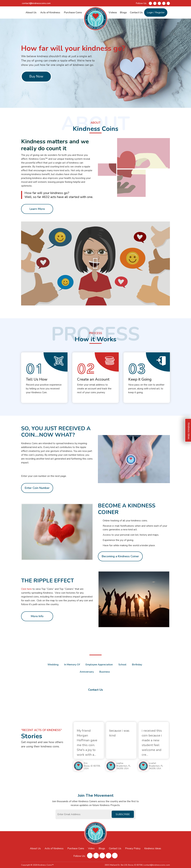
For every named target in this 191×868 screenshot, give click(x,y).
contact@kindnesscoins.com (36, 3)
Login (150, 12)
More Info (37, 616)
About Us (31, 12)
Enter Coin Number (37, 488)
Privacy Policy (133, 848)
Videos (113, 12)
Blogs (123, 12)
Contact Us (136, 12)
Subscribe (123, 814)
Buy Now (36, 76)
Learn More (37, 219)
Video (91, 848)
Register (160, 12)
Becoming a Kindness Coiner (120, 567)
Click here (26, 589)
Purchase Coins (73, 12)
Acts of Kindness (50, 12)
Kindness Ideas (153, 848)
